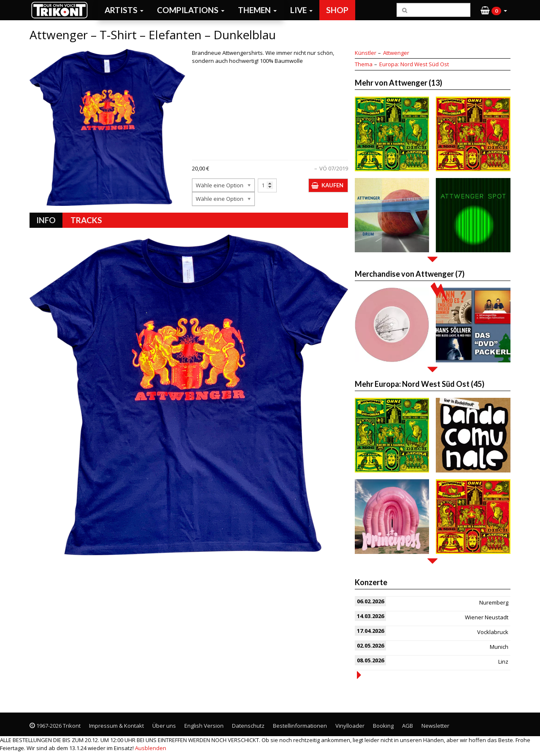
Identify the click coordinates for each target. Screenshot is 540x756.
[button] (494, 10)
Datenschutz (248, 726)
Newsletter (435, 726)
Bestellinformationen (300, 726)
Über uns (164, 726)
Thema (364, 64)
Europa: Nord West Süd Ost (414, 64)
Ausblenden (151, 748)
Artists (124, 10)
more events (359, 675)
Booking (383, 726)
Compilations (191, 10)
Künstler (366, 53)
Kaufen (332, 185)
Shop (337, 10)
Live (301, 10)
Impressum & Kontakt (116, 726)
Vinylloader (350, 726)
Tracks (86, 220)
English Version (204, 726)
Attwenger (396, 53)
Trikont (62, 10)
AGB (408, 726)
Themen (257, 10)
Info (46, 220)
